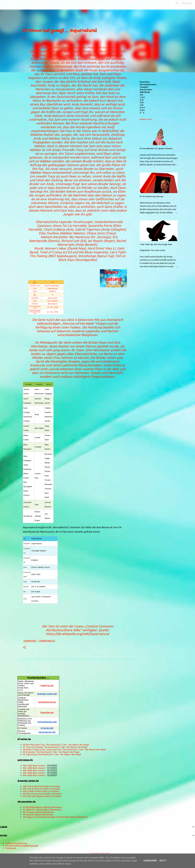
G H (142, 100)
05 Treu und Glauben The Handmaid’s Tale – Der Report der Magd (55, 747)
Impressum (11, 848)
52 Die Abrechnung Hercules (151, 197)
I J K (142, 102)
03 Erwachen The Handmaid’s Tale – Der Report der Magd (51, 752)
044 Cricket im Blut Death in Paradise (41, 791)
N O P (142, 108)
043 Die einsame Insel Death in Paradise (42, 794)
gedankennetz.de (47, 702)
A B (141, 95)
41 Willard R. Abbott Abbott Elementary (42, 810)
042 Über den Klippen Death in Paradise (42, 796)
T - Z (142, 113)
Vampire (144, 87)
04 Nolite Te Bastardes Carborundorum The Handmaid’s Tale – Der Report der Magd (64, 750)
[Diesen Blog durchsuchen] (179, 3)
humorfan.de (47, 713)
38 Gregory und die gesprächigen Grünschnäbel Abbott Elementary (55, 817)
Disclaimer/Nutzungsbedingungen (22, 846)
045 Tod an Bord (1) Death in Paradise (42, 789)
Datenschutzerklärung (16, 843)
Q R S (142, 110)
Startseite (145, 82)
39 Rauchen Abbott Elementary (38, 815)
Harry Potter (146, 90)
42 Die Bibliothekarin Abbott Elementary (42, 807)
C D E (142, 97)
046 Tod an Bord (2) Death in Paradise (42, 786)
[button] (24, 38)
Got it (163, 861)
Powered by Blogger (98, 853)
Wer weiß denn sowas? (34, 766)
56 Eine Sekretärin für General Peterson (156, 149)
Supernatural (30, 641)
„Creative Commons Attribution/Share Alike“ (80, 628)
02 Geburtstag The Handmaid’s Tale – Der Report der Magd (52, 754)
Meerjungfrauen (148, 84)
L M (141, 105)
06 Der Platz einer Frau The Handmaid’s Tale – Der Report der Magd (56, 745)
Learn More (150, 861)
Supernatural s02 (47, 641)
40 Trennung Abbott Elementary (38, 812)
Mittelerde (145, 92)
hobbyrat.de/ (47, 686)
